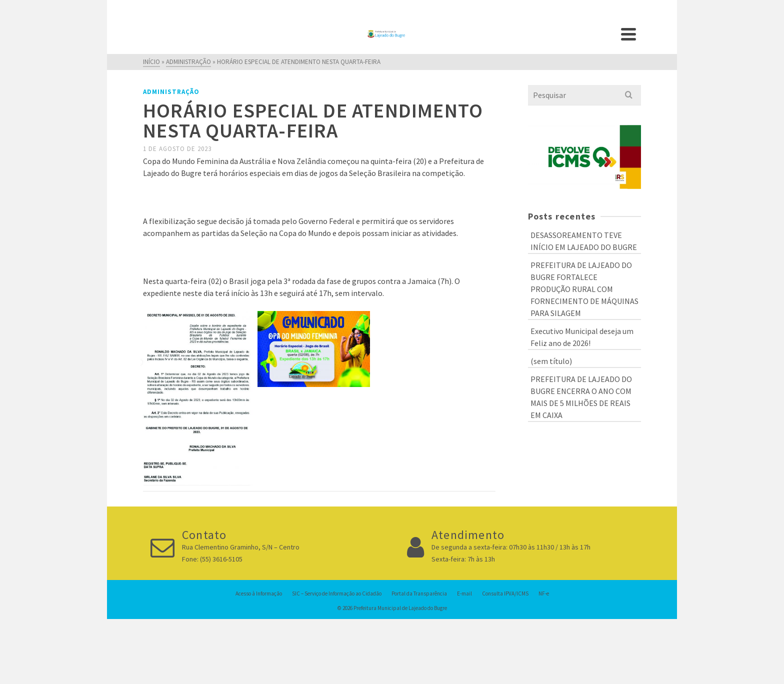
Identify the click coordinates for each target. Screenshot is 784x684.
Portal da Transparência (419, 593)
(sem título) (551, 361)
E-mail (464, 593)
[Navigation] (628, 34)
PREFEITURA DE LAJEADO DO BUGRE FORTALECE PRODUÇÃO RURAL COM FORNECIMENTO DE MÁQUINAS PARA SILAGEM (584, 289)
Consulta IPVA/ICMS (505, 593)
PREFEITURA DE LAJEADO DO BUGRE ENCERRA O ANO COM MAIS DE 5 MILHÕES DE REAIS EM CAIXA (581, 397)
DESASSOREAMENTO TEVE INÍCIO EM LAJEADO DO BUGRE (584, 241)
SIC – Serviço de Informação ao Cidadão (337, 593)
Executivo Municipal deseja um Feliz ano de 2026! (582, 337)
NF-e (544, 593)
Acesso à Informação (259, 593)
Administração (171, 92)
